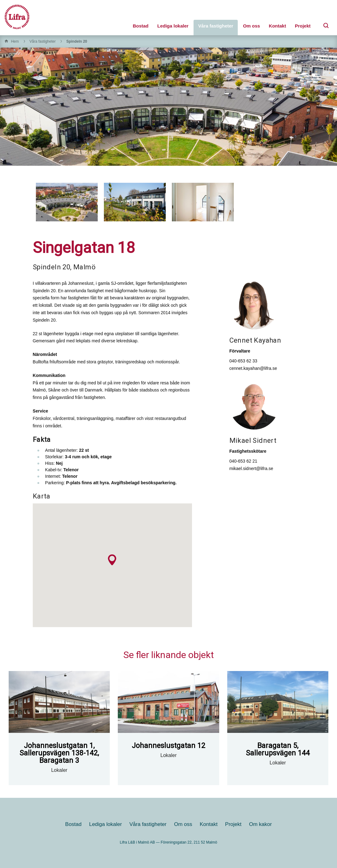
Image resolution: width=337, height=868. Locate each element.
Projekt (303, 26)
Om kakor (260, 824)
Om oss (252, 26)
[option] (67, 202)
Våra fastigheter (216, 26)
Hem (15, 41)
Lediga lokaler (173, 26)
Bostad (141, 26)
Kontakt (277, 26)
